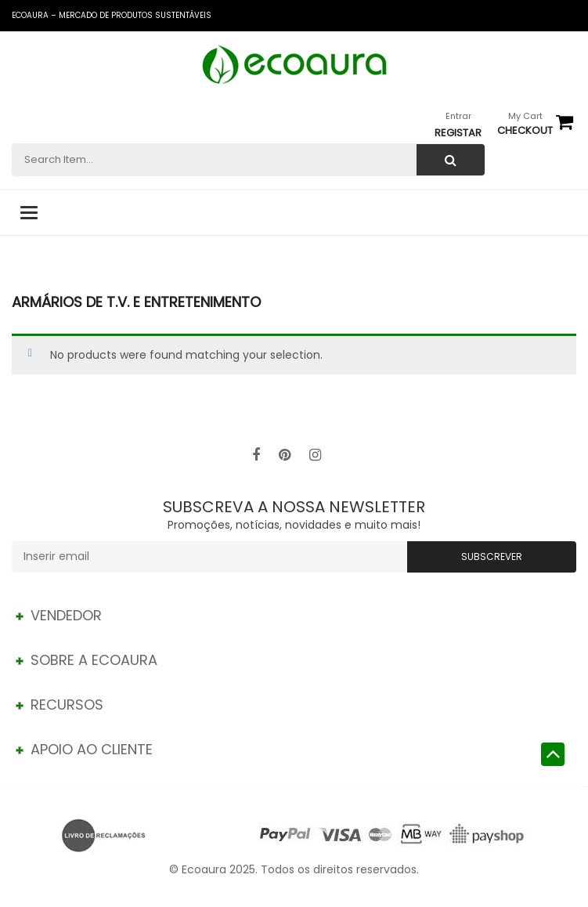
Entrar (458, 116)
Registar (458, 133)
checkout (525, 130)
